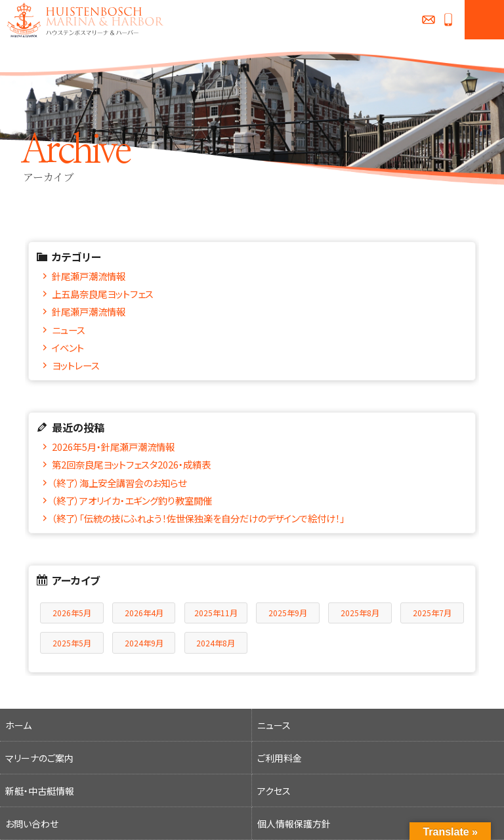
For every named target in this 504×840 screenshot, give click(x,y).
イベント (68, 347)
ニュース (69, 330)
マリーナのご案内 (39, 758)
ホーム (18, 725)
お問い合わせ (429, 20)
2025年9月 (288, 613)
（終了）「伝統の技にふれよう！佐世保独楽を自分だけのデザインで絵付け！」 (198, 518)
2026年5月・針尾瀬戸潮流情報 (113, 447)
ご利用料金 (280, 758)
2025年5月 (72, 643)
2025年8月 (360, 613)
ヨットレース (76, 365)
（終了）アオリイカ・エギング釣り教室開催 (132, 500)
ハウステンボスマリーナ (82, 20)
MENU (484, 20)
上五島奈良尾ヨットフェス (103, 294)
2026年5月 (72, 613)
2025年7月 (432, 613)
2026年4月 (144, 613)
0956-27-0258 (448, 20)
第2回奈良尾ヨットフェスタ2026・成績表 (131, 464)
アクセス (274, 791)
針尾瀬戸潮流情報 (89, 276)
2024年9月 (144, 643)
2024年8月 (216, 643)
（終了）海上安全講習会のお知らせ (119, 483)
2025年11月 (216, 613)
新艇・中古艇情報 (40, 791)
